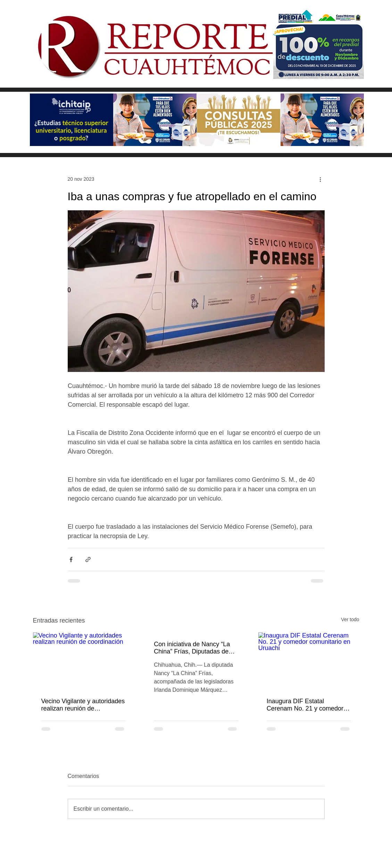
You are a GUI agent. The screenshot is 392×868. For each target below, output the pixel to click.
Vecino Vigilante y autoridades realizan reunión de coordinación (83, 705)
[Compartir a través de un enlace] (88, 559)
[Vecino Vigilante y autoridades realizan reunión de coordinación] (84, 661)
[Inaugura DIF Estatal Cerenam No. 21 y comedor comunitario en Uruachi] (309, 661)
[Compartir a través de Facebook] (71, 559)
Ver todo (350, 619)
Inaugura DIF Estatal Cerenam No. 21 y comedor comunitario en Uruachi (305, 705)
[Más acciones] (320, 179)
